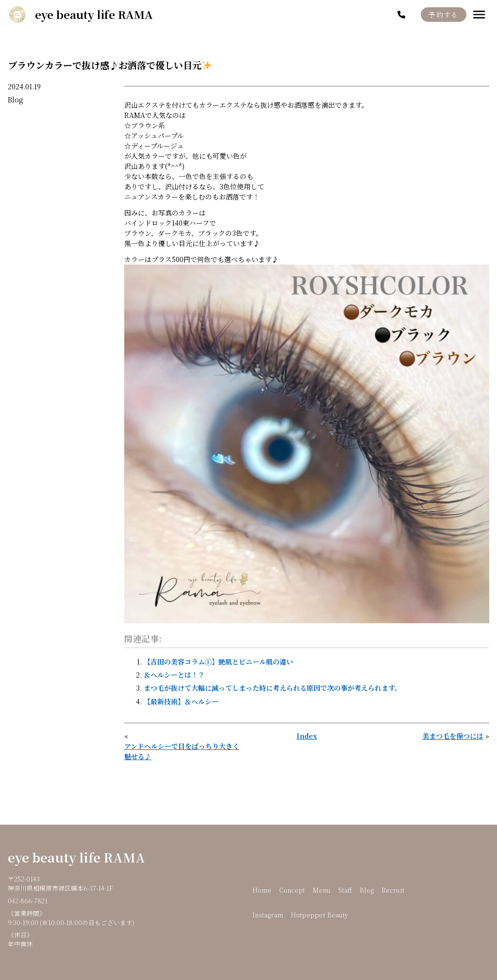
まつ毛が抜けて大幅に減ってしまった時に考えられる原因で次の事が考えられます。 (273, 688)
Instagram (268, 915)
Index (307, 736)
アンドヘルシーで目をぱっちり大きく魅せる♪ (182, 751)
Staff (345, 890)
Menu (322, 890)
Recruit (393, 890)
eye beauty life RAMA (76, 857)
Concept (292, 890)
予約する (444, 15)
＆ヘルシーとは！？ (174, 675)
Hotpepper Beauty (319, 915)
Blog (16, 100)
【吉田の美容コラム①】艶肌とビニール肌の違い (218, 662)
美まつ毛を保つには (453, 736)
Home (262, 890)
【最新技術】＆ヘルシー (181, 701)
